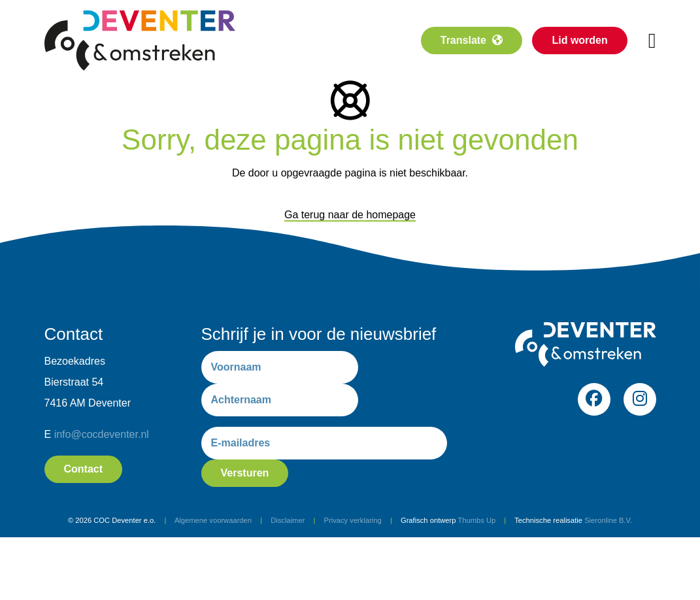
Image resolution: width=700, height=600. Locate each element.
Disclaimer (288, 520)
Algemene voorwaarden (213, 520)
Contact (84, 469)
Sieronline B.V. (608, 520)
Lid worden (579, 40)
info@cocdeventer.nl (102, 434)
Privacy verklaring (353, 520)
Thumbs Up (476, 520)
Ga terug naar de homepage (350, 215)
